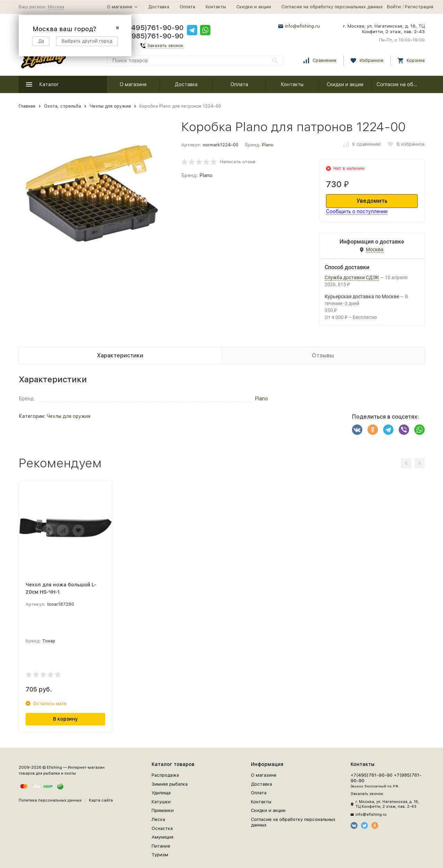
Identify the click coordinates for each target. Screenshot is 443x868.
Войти (394, 7)
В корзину (65, 719)
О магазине (133, 84)
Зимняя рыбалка (170, 784)
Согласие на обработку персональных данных (332, 7)
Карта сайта (101, 800)
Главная (27, 106)
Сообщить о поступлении (357, 211)
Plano (268, 145)
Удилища (161, 793)
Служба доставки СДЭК (352, 277)
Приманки (163, 810)
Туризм (160, 855)
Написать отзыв (238, 162)
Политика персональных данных (50, 800)
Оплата (187, 7)
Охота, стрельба (62, 106)
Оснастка (162, 828)
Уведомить (372, 201)
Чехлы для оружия (110, 106)
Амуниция (162, 837)
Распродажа (165, 775)
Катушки (161, 802)
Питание (161, 846)
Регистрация (419, 7)
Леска (158, 819)
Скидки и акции (254, 7)
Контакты (216, 7)
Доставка (159, 7)
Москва (56, 7)
